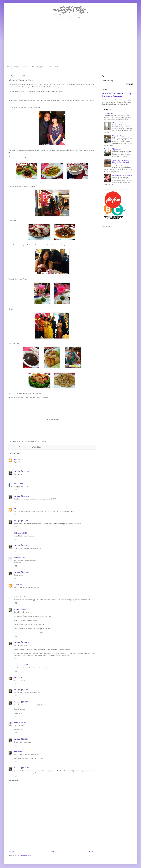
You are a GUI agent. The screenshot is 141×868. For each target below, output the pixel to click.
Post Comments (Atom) (24, 855)
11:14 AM (26, 642)
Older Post (92, 852)
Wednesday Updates (118, 136)
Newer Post (12, 852)
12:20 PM (25, 665)
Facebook (25, 67)
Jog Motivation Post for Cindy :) (122, 175)
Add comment (14, 781)
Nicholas (16, 609)
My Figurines (41, 67)
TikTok (32, 67)
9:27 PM (26, 739)
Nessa (15, 508)
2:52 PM (26, 702)
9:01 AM (20, 751)
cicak (15, 484)
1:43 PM (24, 533)
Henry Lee (17, 723)
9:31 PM (21, 459)
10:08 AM (19, 584)
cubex (15, 459)
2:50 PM (26, 690)
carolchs (16, 558)
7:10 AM (26, 572)
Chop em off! (109, 113)
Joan (15, 751)
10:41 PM (26, 471)
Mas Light (17, 471)
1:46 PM (26, 545)
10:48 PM (26, 496)
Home (8, 67)
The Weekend (116, 149)
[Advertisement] (52, 840)
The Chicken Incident (119, 123)
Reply (15, 465)
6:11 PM (23, 723)
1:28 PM (21, 677)
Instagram (16, 67)
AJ (14, 584)
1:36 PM (26, 521)
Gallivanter (17, 533)
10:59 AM (21, 508)
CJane (16, 677)
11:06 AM (23, 609)
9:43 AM (26, 768)
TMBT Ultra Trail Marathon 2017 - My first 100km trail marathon (121, 162)
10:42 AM (22, 597)
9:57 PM (22, 558)
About (56, 67)
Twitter (49, 67)
